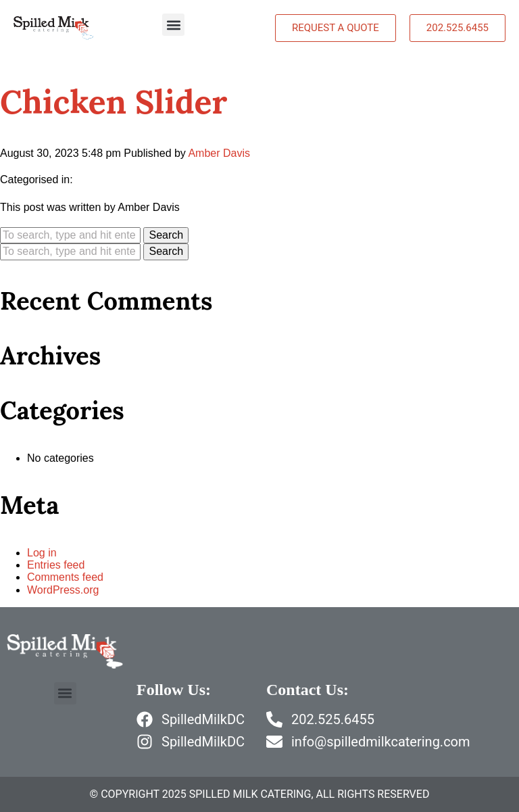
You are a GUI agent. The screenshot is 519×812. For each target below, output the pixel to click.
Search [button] (166, 235)
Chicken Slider (114, 102)
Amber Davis (219, 153)
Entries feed (56, 565)
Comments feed (65, 577)
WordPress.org (63, 590)
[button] (173, 25)
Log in (42, 553)
